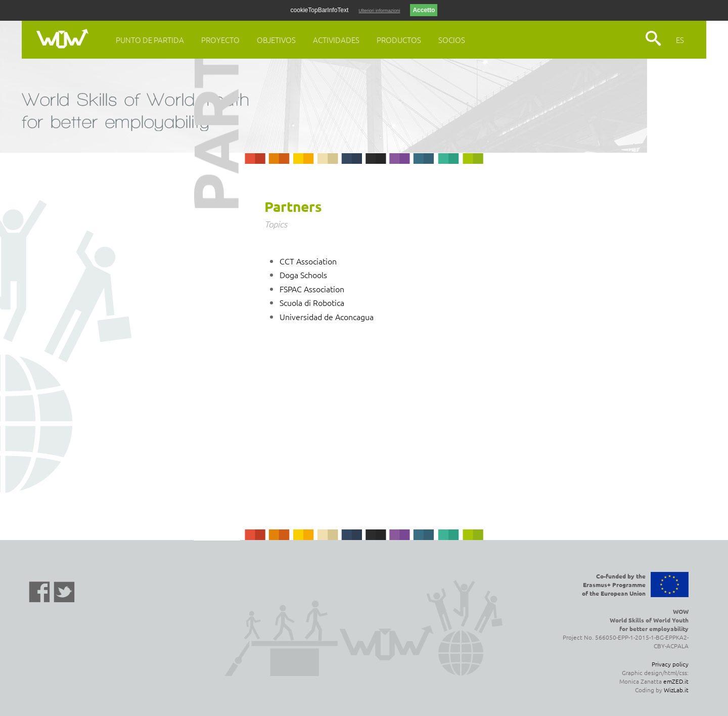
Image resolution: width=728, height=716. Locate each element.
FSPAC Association (312, 289)
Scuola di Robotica (312, 302)
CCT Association (308, 261)
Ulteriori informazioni (379, 11)
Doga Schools (303, 275)
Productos (399, 40)
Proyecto (220, 40)
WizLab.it (676, 690)
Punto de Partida (150, 40)
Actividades (336, 40)
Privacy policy (670, 664)
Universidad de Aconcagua (327, 317)
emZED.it (676, 681)
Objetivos (276, 40)
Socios (452, 40)
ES (680, 40)
